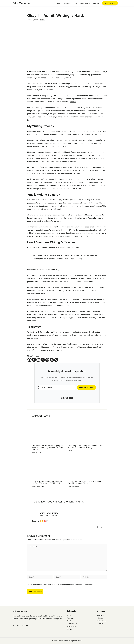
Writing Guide (101, 621)
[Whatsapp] (43, 360)
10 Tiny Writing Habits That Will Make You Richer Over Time (85, 482)
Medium (30, 152)
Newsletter (100, 615)
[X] (34, 360)
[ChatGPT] (47, 360)
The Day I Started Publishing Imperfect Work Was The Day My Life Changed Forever (49, 447)
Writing (43, 20)
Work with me (85, 3)
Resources (68, 3)
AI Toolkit (100, 624)
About (59, 3)
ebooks (73, 102)
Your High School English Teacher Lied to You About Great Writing (85, 447)
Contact (96, 3)
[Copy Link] (56, 360)
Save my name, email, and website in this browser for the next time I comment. (61, 585)
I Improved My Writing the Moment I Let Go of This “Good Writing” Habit (47, 482)
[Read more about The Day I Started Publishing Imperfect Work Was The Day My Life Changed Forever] (49, 432)
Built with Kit (67, 398)
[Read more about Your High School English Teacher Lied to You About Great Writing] (85, 432)
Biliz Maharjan (22, 3)
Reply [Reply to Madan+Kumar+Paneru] (100, 527)
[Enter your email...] (57, 387)
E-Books (100, 618)
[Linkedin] (38, 360)
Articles (70, 621)
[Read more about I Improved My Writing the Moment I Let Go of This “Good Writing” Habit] (49, 468)
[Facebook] (29, 360)
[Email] (52, 360)
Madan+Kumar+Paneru (49, 513)
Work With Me (72, 624)
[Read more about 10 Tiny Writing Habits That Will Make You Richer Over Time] (85, 468)
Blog (76, 3)
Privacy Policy (72, 626)
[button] (110, 3)
